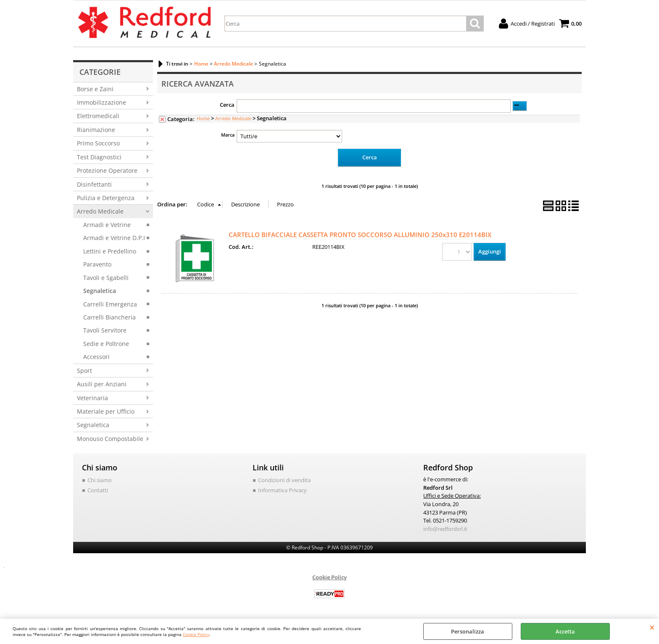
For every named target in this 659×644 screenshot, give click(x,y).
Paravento (97, 264)
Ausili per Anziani (102, 384)
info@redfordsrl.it (445, 528)
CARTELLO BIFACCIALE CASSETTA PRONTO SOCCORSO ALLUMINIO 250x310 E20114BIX (360, 235)
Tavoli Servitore (105, 330)
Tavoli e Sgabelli (106, 278)
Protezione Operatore (107, 170)
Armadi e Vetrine (107, 225)
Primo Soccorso (98, 143)
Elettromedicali (98, 116)
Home (203, 118)
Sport (84, 371)
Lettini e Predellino (110, 251)
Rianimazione (96, 130)
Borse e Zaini (95, 89)
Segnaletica (100, 291)
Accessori (96, 357)
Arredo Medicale (100, 211)
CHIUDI (652, 627)
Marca (228, 135)
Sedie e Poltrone (106, 344)
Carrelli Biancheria (109, 317)
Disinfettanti (94, 184)
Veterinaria (92, 398)
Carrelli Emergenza (110, 304)
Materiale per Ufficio (106, 411)
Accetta (565, 631)
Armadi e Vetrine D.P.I (114, 238)
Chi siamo (100, 480)
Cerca (227, 105)
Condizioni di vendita (284, 480)
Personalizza (468, 631)
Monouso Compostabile (110, 439)
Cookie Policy (196, 634)
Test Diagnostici (99, 157)
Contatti (98, 490)
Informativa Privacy (282, 490)
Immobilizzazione (101, 102)
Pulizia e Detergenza (106, 198)
